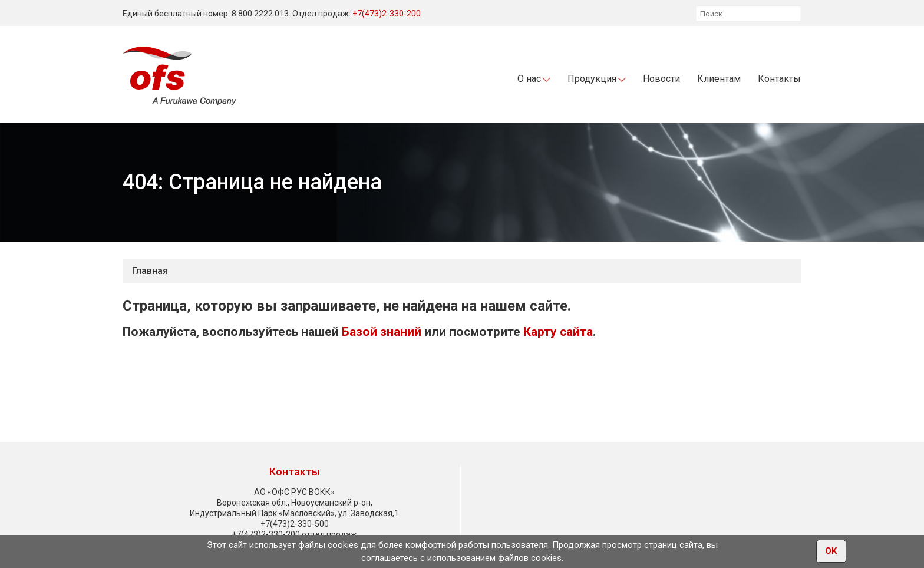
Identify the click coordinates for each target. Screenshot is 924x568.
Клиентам (719, 79)
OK (831, 551)
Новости (661, 79)
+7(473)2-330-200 (387, 14)
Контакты (779, 79)
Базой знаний (382, 332)
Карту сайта (558, 332)
